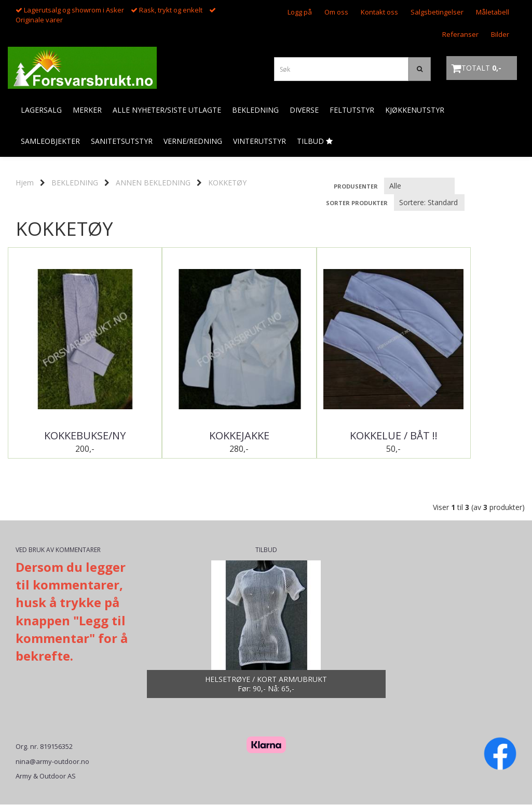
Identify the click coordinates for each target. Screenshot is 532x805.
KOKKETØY (227, 183)
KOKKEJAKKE (201, 436)
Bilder (500, 34)
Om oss (336, 12)
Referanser (460, 34)
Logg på (300, 12)
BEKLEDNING (75, 183)
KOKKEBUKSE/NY (72, 436)
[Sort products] (429, 203)
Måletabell (493, 12)
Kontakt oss (379, 12)
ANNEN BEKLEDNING (153, 183)
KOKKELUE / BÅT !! (331, 436)
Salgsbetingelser (437, 12)
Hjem (25, 183)
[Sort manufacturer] (419, 186)
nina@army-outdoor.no (52, 762)
